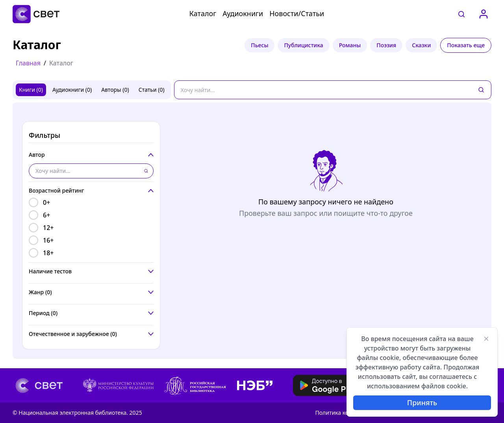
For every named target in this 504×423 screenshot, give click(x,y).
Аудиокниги (243, 13)
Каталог (203, 13)
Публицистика (303, 45)
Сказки (421, 45)
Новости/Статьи (297, 13)
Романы (350, 45)
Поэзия (386, 45)
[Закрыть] (486, 339)
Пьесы (259, 45)
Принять (422, 403)
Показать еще (466, 45)
